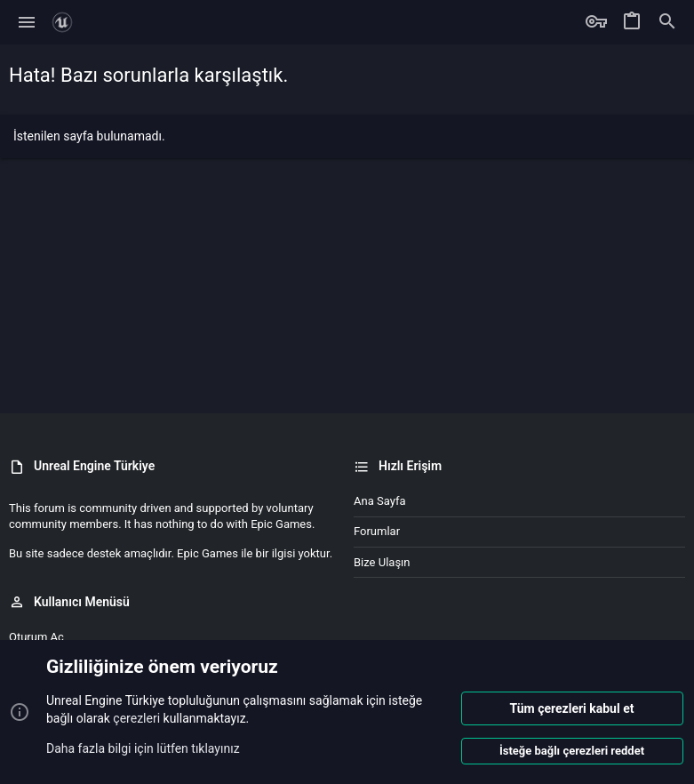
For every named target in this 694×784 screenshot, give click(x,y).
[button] (27, 22)
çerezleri (136, 718)
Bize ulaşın (382, 562)
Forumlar (377, 531)
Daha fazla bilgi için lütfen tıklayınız (143, 748)
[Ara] (667, 22)
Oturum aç (36, 637)
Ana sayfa (379, 501)
